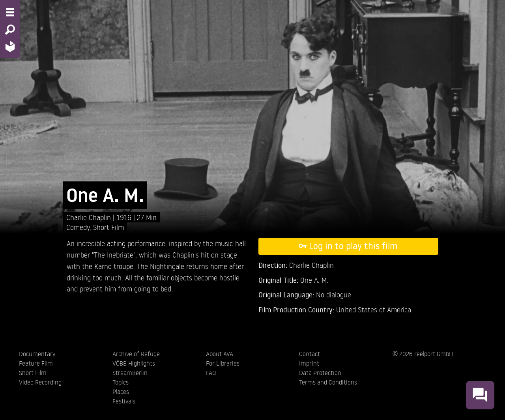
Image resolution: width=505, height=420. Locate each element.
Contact (310, 354)
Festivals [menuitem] (124, 401)
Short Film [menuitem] (33, 373)
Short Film (108, 227)
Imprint (309, 363)
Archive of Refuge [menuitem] (136, 354)
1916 (125, 217)
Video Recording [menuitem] (40, 382)
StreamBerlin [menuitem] (130, 373)
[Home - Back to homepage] (10, 46)
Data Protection (320, 373)
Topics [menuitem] (121, 382)
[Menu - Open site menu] (10, 12)
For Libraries (223, 363)
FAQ (211, 373)
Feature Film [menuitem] (36, 363)
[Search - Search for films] (10, 30)
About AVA (220, 354)
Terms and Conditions (328, 382)
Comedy (78, 227)
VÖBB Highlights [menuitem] (134, 363)
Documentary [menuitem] (37, 354)
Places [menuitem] (121, 392)
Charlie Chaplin (90, 217)
